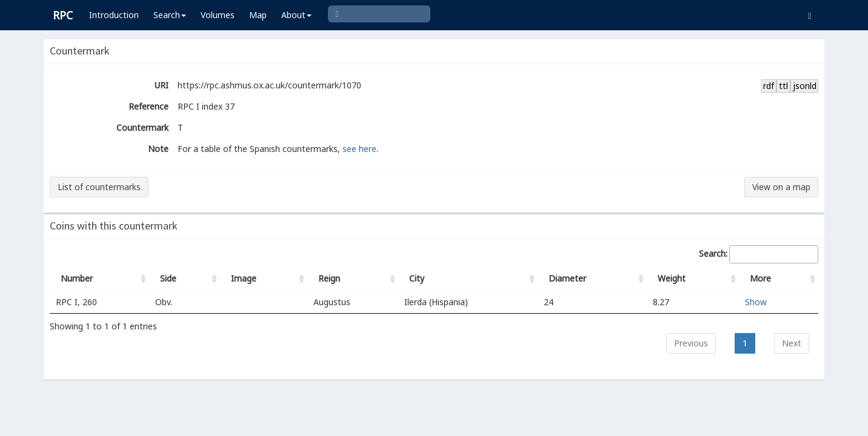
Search (170, 15)
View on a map (781, 187)
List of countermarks (99, 187)
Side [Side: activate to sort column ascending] (168, 278)
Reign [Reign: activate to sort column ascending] (329, 278)
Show (756, 302)
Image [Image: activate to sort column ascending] (244, 278)
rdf (769, 86)
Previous (691, 343)
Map (258, 15)
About (296, 15)
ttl (783, 86)
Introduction (114, 15)
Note (158, 149)
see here (359, 149)
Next (792, 343)
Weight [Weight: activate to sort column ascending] (672, 278)
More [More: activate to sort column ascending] (760, 278)
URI (162, 85)
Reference (149, 106)
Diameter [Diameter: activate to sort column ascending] (567, 278)
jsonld (805, 86)
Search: (759, 254)
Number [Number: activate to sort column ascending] (77, 278)
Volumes (218, 15)
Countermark (142, 127)
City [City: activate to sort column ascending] (417, 278)
